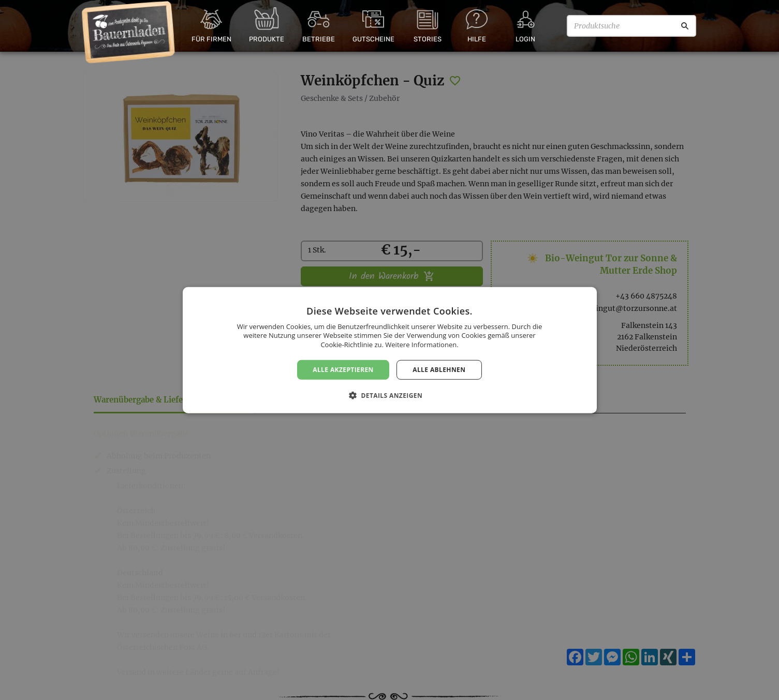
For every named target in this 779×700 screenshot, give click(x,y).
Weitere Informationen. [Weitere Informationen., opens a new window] (422, 345)
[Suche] (685, 26)
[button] (389, 395)
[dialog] (389, 350)
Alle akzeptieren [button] (343, 369)
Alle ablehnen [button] (439, 369)
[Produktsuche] (631, 26)
